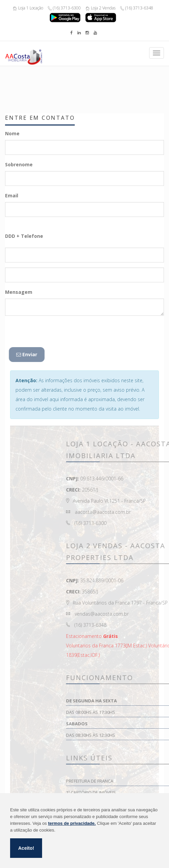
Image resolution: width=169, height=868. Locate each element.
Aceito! (26, 848)
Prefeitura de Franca (127, 781)
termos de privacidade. (72, 823)
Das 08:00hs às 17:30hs (128, 712)
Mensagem (19, 292)
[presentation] (57, 334)
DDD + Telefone (24, 236)
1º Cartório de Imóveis (128, 792)
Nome (12, 133)
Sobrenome (19, 164)
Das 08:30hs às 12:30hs (128, 735)
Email (12, 195)
